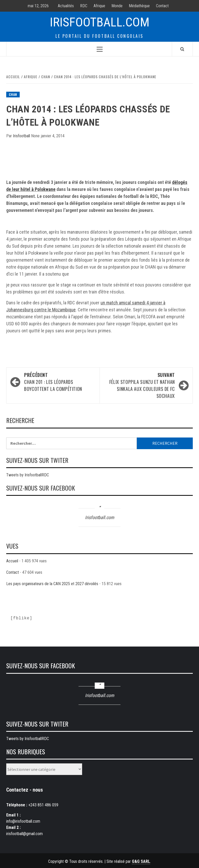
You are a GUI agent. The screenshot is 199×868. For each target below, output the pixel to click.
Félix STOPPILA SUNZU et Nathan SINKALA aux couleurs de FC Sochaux (140, 385)
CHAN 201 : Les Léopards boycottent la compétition (59, 382)
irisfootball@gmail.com (24, 834)
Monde (117, 6)
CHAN (13, 94)
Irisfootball (22, 136)
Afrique (99, 6)
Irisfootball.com (100, 22)
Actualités (66, 6)
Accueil (12, 561)
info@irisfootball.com (23, 821)
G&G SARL (141, 861)
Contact (162, 6)
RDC (84, 6)
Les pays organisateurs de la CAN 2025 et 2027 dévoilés (52, 584)
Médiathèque (139, 6)
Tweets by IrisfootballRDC (28, 475)
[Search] (182, 49)
